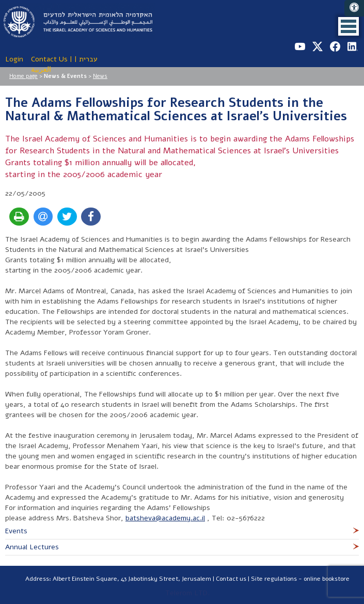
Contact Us (49, 59)
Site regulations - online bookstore (300, 579)
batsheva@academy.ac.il (165, 518)
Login (14, 59)
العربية (41, 69)
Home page (23, 76)
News (100, 76)
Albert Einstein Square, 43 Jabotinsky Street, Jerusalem (132, 579)
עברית (88, 59)
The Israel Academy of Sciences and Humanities (77, 21)
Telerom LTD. (187, 593)
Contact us (231, 579)
